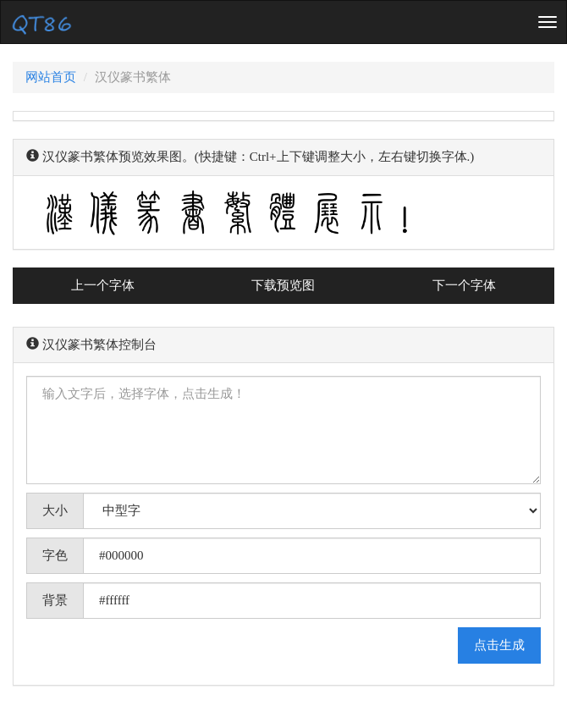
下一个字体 (464, 285)
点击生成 (499, 645)
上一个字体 (103, 285)
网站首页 (51, 77)
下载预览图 (283, 285)
